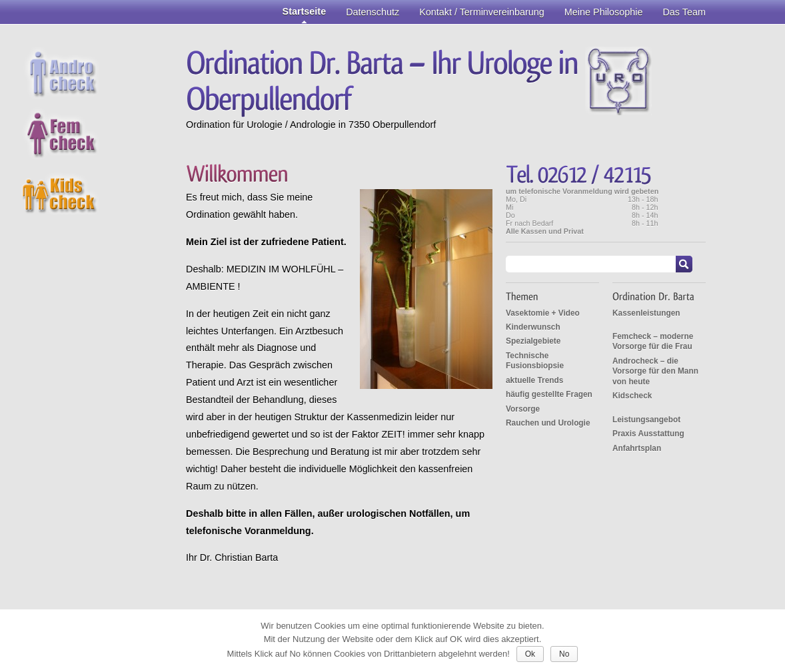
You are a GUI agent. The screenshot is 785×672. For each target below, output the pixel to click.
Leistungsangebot (646, 420)
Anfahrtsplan (637, 448)
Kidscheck (632, 396)
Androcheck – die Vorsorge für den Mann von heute (655, 371)
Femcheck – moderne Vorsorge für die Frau (653, 341)
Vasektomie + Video (543, 313)
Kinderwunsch (533, 327)
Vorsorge (523, 409)
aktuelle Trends (534, 380)
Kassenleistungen (646, 313)
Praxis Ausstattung (648, 434)
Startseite (305, 11)
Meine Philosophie (604, 12)
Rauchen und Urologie (548, 423)
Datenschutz (373, 12)
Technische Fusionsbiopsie (535, 361)
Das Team (684, 12)
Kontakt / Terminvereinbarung (482, 12)
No (564, 654)
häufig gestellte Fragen (549, 394)
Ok (530, 654)
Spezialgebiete (533, 341)
